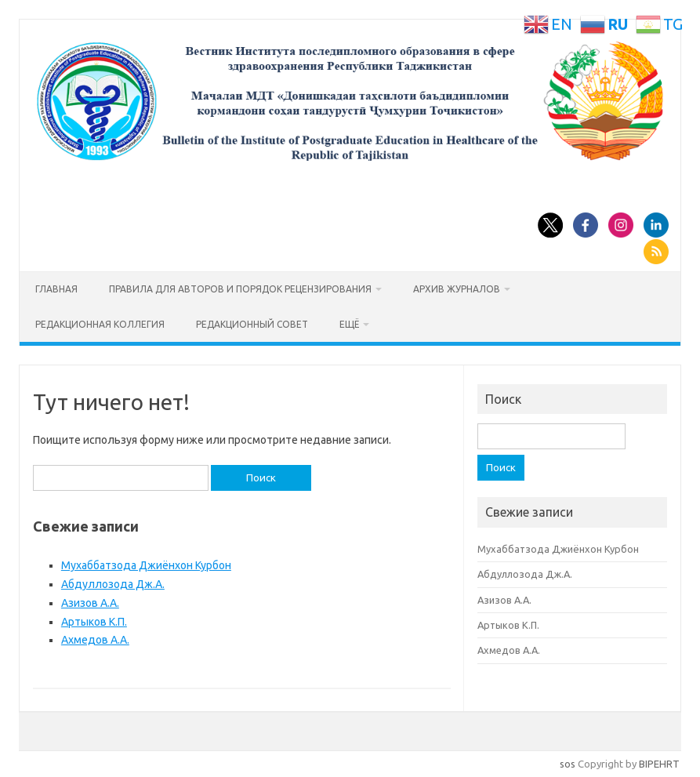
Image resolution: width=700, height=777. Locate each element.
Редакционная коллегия (100, 324)
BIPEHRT (659, 764)
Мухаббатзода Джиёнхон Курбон (146, 565)
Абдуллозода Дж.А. (113, 584)
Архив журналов (457, 289)
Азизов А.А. (90, 603)
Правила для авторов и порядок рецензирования (240, 289)
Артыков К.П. (94, 622)
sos (568, 764)
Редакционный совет (252, 324)
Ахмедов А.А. (95, 640)
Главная (56, 289)
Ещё (349, 324)
